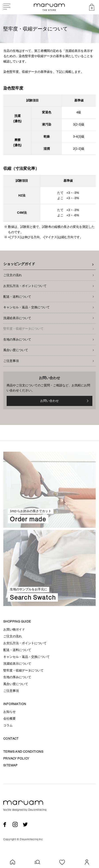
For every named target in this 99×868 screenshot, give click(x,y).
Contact (11, 739)
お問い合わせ (65, 401)
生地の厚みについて (17, 339)
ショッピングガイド (19, 264)
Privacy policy (16, 758)
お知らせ (10, 712)
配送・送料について (17, 297)
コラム (8, 725)
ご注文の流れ (13, 275)
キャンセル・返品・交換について (27, 307)
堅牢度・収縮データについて (23, 329)
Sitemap (10, 765)
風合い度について (16, 350)
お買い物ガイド (14, 629)
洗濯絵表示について (17, 318)
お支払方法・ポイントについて (25, 286)
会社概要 (10, 718)
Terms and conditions (23, 752)
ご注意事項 (11, 361)
